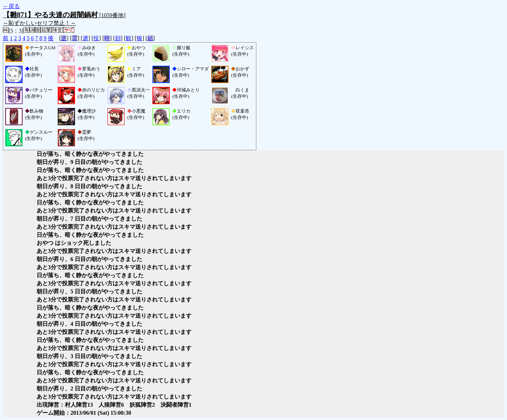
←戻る (11, 6)
